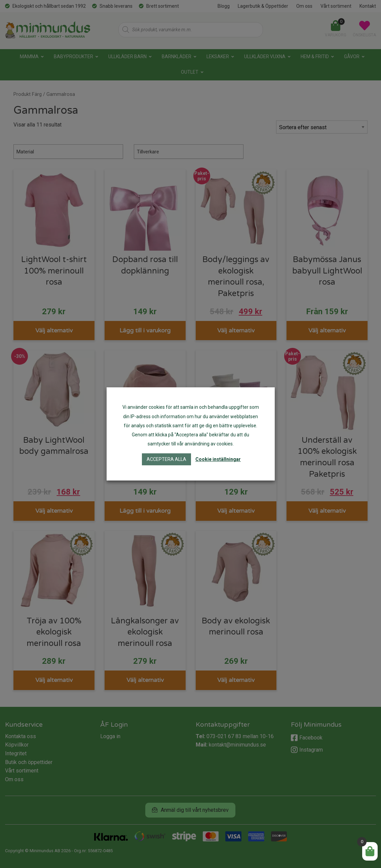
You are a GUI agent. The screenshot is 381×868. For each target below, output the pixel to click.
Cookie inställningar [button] (218, 460)
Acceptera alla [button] (166, 460)
